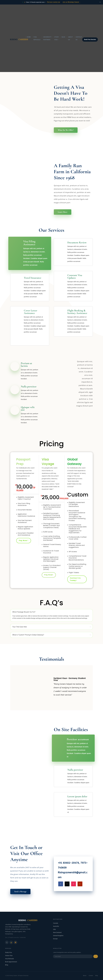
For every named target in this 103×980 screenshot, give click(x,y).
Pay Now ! (24, 540)
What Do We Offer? (66, 130)
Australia (56, 926)
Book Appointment (11, 962)
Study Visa (8, 952)
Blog (63, 5)
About (85, 976)
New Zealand (57, 932)
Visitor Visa (9, 956)
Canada (56, 923)
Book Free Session (90, 8)
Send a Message (20, 892)
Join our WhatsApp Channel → (72, 2)
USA (54, 929)
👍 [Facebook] (11, 942)
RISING (15, 8)
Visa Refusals (10, 959)
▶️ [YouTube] (15, 942)
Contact (91, 976)
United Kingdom (58, 936)
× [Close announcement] (100, 2)
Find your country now (54, 2)
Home (29, 5)
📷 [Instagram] (7, 942)
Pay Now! (49, 575)
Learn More (63, 212)
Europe (55, 939)
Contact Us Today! (75, 579)
